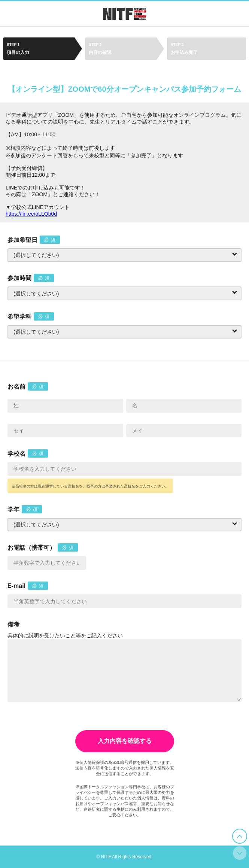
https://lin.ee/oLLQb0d (31, 214)
